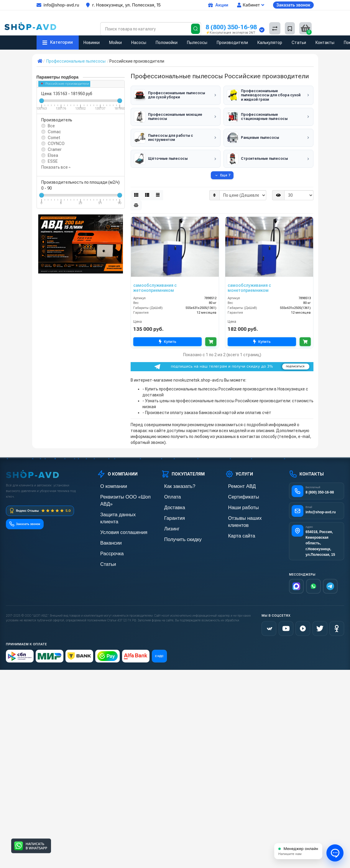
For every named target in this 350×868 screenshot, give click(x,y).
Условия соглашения (117, 513)
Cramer (55, 149)
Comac (54, 132)
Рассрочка (107, 533)
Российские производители (65, 84)
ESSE (53, 161)
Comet (54, 138)
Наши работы (238, 503)
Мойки (115, 43)
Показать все (56, 167)
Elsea (53, 155)
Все (51, 126)
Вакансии (106, 523)
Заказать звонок (293, 5)
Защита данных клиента (120, 503)
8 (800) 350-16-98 (231, 27)
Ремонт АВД (237, 483)
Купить (167, 338)
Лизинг (168, 523)
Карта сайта (236, 523)
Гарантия (170, 513)
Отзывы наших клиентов (248, 513)
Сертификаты (238, 493)
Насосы (139, 43)
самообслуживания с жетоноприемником (155, 284)
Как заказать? (174, 483)
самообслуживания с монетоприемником (249, 284)
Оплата (168, 493)
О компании (108, 483)
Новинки (92, 43)
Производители (232, 43)
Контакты (325, 43)
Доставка (170, 503)
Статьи (299, 43)
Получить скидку (177, 533)
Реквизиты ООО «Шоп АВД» (124, 493)
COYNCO (56, 144)
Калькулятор (270, 43)
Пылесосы (197, 43)
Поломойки (167, 43)
